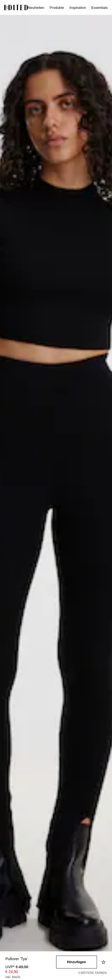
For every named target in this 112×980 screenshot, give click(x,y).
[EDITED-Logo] (16, 7)
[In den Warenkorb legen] (77, 962)
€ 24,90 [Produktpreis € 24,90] (12, 972)
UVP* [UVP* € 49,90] (17, 967)
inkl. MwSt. (13, 977)
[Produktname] (31, 959)
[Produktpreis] (31, 973)
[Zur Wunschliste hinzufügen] (104, 962)
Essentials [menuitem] (100, 8)
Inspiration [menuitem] (78, 8)
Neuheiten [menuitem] (36, 8)
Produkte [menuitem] (57, 8)
